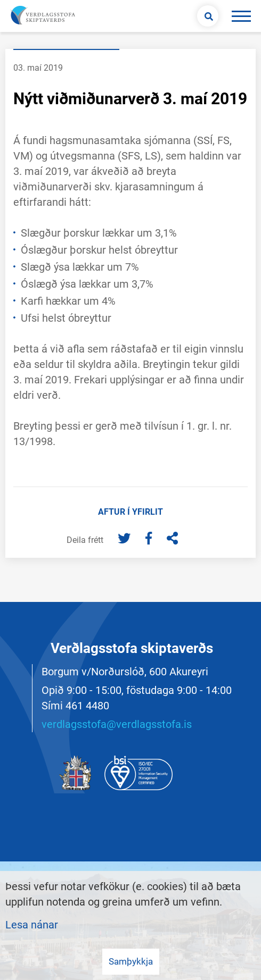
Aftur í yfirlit (130, 512)
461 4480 (87, 706)
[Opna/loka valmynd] (241, 16)
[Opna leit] (208, 16)
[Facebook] (150, 539)
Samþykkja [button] (131, 961)
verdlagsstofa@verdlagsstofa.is (117, 724)
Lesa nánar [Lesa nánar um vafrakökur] (32, 925)
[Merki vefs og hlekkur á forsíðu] (42, 16)
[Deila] (172, 539)
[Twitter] (125, 539)
